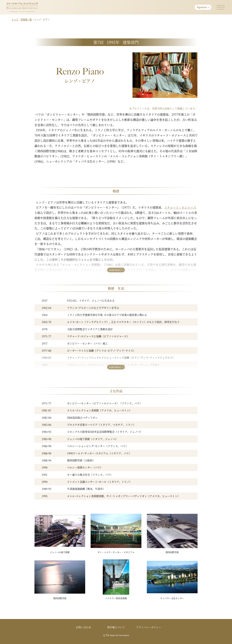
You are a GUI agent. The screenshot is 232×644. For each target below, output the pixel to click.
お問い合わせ (83, 627)
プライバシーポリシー (149, 627)
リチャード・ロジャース (180, 207)
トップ (15, 19)
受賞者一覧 (27, 19)
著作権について (116, 627)
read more (115, 270)
